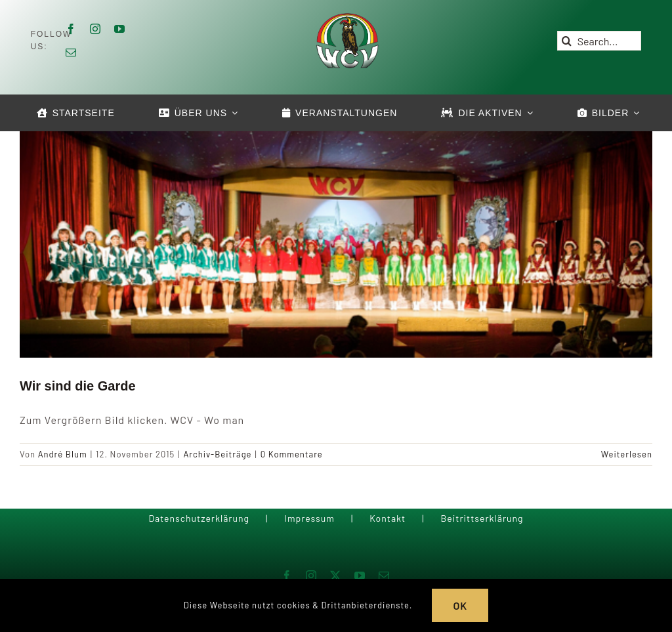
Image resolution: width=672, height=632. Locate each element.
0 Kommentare (292, 454)
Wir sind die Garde (78, 386)
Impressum (309, 518)
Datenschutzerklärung (199, 518)
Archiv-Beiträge (217, 454)
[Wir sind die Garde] (336, 242)
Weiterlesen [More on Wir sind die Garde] (627, 454)
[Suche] (567, 41)
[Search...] (599, 41)
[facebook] (71, 29)
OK (460, 605)
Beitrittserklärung (482, 518)
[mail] (71, 53)
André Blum (63, 454)
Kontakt (388, 518)
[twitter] (336, 576)
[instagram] (95, 29)
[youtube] (120, 29)
